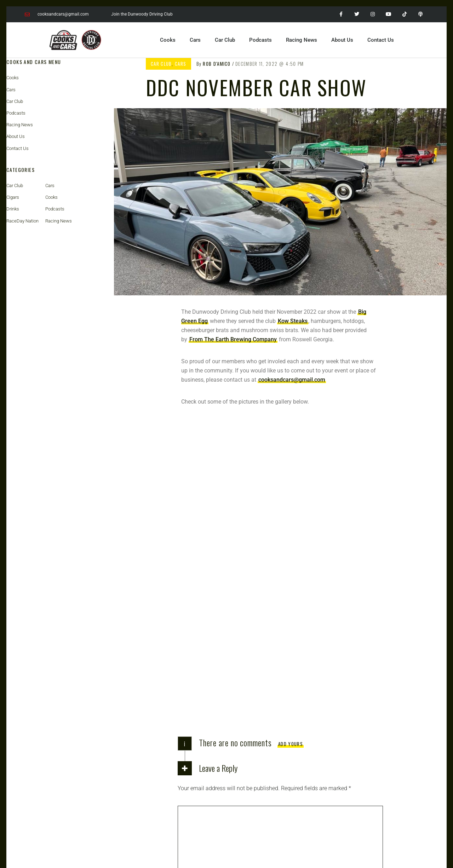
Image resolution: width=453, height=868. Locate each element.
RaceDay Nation (22, 221)
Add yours (291, 469)
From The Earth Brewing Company (233, 339)
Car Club (225, 40)
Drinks (13, 209)
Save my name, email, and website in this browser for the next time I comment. (277, 694)
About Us (342, 40)
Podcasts (260, 40)
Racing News (302, 40)
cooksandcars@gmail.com (292, 380)
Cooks (168, 40)
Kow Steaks (293, 321)
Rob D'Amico (217, 64)
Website (188, 668)
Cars (195, 40)
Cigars (13, 197)
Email (187, 642)
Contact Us (381, 40)
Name (187, 616)
